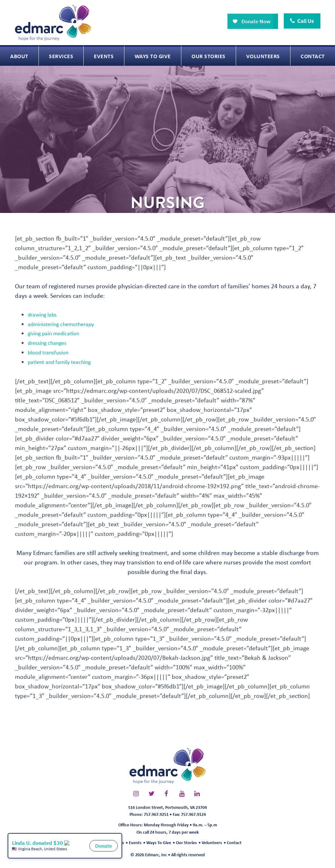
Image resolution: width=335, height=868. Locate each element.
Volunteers (212, 842)
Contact (234, 842)
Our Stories (186, 842)
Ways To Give (159, 842)
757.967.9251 (156, 814)
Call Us (302, 21)
